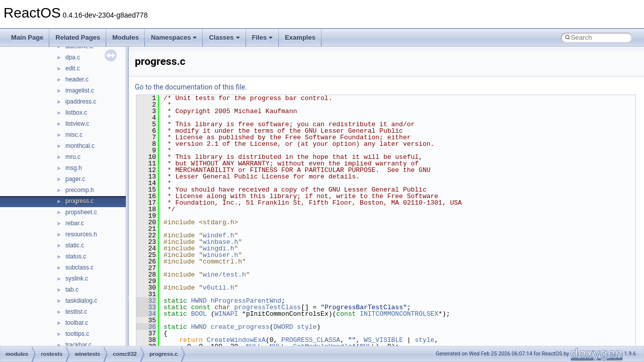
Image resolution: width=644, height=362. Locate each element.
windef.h (218, 235)
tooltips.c (77, 334)
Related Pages (78, 37)
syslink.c (77, 279)
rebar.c (75, 223)
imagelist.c (80, 90)
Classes (224, 37)
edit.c (73, 68)
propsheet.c (81, 212)
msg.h (74, 168)
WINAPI (226, 314)
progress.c (79, 201)
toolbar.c (77, 323)
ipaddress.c (81, 102)
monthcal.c (80, 146)
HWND (199, 301)
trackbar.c (78, 345)
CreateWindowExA (236, 340)
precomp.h (80, 190)
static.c (75, 245)
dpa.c (73, 57)
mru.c (73, 157)
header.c (77, 79)
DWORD (283, 327)
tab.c (72, 290)
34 (146, 314)
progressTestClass (267, 307)
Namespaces (174, 37)
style (307, 327)
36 (146, 327)
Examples (300, 37)
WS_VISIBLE (383, 340)
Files (263, 37)
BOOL (199, 314)
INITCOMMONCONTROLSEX (399, 314)
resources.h (81, 234)
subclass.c (79, 267)
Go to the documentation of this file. (191, 87)
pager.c (75, 179)
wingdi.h (218, 248)
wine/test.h (224, 275)
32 (146, 301)
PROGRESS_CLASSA (311, 340)
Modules (126, 37)
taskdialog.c (81, 301)
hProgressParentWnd (246, 301)
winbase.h (220, 242)
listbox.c (76, 113)
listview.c (77, 124)
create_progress (240, 327)
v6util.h (218, 288)
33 (146, 307)
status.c (76, 256)
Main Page (27, 37)
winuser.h (220, 255)
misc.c (74, 135)
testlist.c (76, 312)
